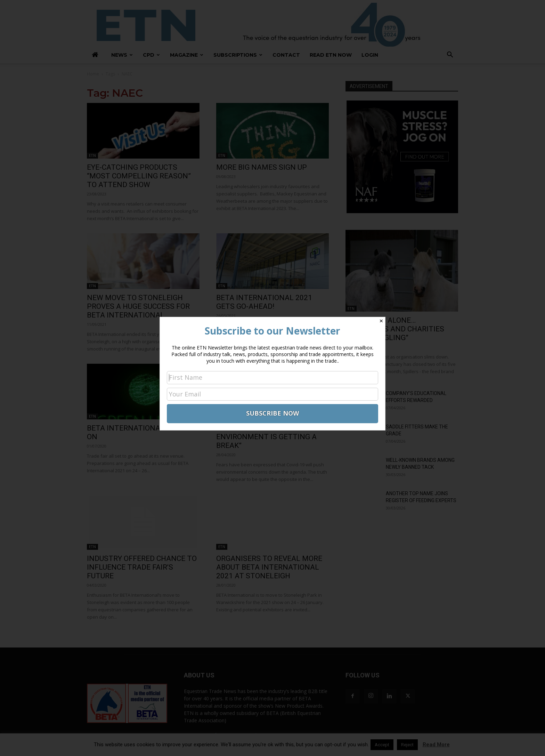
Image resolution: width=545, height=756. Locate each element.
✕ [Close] (381, 321)
